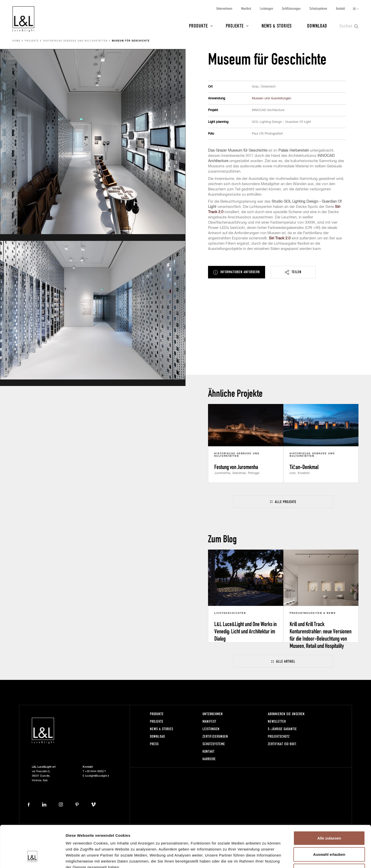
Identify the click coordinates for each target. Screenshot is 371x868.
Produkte (198, 26)
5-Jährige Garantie (282, 729)
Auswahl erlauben (329, 819)
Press (154, 744)
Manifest (246, 8)
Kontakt (340, 8)
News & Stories (277, 26)
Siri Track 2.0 (280, 238)
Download (317, 26)
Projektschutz (279, 736)
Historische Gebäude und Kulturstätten (75, 41)
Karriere (209, 759)
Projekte (235, 26)
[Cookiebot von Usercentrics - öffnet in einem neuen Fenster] (32, 858)
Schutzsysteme (318, 8)
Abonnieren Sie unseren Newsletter (286, 718)
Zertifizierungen (291, 8)
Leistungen (266, 8)
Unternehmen (224, 8)
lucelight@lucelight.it (97, 776)
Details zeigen (266, 858)
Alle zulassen (329, 802)
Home (17, 41)
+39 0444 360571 (96, 771)
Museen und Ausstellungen (271, 98)
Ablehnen (329, 835)
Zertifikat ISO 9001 (282, 744)
